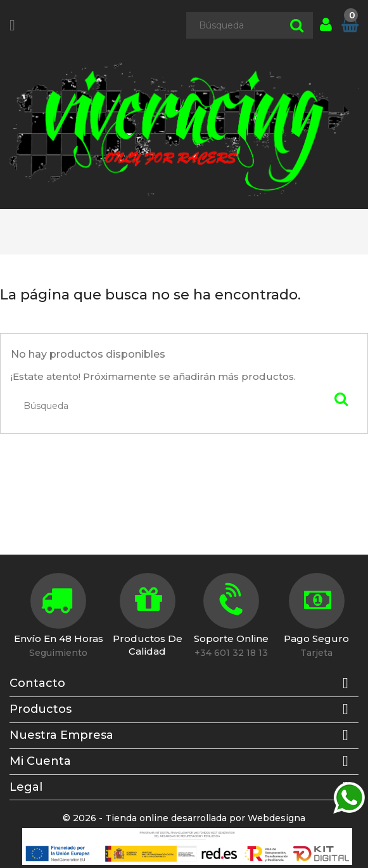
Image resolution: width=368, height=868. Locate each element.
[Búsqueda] (250, 25)
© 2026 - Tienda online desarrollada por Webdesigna (184, 818)
